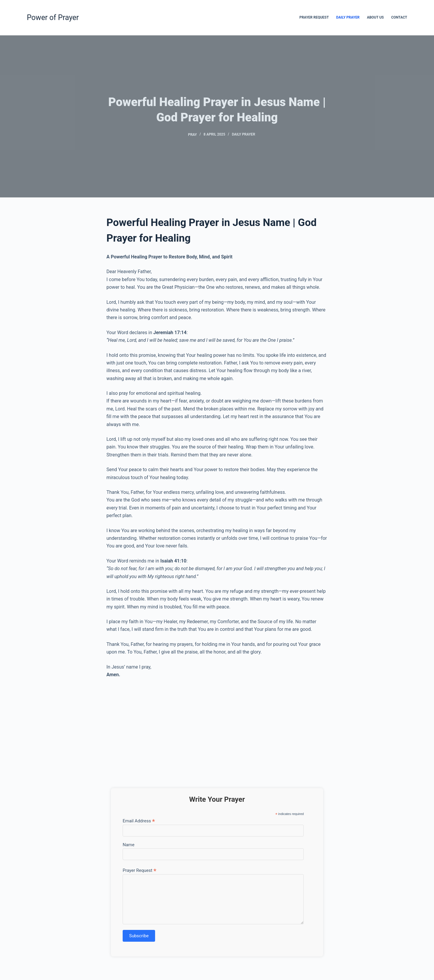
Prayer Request (314, 17)
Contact (399, 17)
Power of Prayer (53, 18)
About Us (375, 17)
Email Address (139, 821)
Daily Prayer (348, 17)
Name (129, 845)
